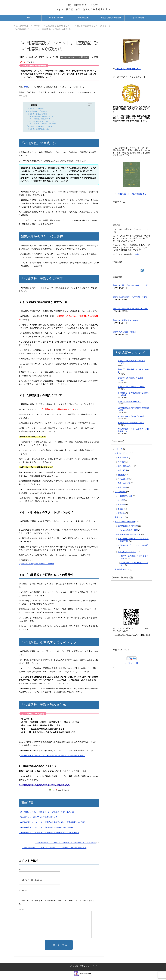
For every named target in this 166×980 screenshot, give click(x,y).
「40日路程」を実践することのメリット (41, 131)
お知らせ (118, 455)
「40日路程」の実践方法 (35, 113)
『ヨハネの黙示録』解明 (128, 536)
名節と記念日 (123, 463)
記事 (26, 91)
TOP (28, 30)
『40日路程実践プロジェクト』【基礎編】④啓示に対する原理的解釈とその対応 (52, 827)
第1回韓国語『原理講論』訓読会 (131, 429)
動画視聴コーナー (122, 575)
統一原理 (121, 506)
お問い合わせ (138, 22)
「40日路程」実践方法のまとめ (37, 133)
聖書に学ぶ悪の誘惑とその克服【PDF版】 (130, 315)
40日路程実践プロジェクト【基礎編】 (75, 62)
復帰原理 (121, 519)
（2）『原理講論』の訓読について (39, 123)
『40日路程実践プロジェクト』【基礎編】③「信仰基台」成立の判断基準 (49, 837)
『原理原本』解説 (125, 502)
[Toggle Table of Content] (89, 110)
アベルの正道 (123, 485)
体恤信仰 (121, 481)
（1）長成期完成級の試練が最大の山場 (41, 121)
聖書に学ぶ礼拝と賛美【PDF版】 (127, 326)
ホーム (28, 22)
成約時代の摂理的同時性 (128, 532)
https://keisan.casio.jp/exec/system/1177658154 (36, 568)
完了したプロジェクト (127, 558)
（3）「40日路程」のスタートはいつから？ (42, 126)
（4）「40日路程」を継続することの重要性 (42, 128)
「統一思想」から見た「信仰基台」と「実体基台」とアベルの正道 (46, 816)
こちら (136, 260)
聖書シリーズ (120, 523)
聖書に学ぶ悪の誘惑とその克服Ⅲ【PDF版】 (131, 291)
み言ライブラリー (55, 22)
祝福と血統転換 (124, 489)
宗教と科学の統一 (125, 472)
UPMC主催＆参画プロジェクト (127, 540)
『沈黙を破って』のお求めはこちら (132, 200)
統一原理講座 (83, 22)
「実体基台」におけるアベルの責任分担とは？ (38, 821)
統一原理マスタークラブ (83, 6)
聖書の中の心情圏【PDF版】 (125, 338)
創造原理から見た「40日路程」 (37, 116)
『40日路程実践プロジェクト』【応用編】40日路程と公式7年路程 (46, 832)
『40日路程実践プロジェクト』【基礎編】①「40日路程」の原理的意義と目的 (53, 760)
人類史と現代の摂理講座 (111, 22)
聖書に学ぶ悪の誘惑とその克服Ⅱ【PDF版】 (131, 303)
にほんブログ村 (131, 669)
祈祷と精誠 (122, 476)
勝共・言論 (122, 493)
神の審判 (121, 468)
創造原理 (121, 510)
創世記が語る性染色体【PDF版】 (131, 422)
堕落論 (120, 515)
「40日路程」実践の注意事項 (37, 118)
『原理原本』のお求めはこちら (128, 74)
